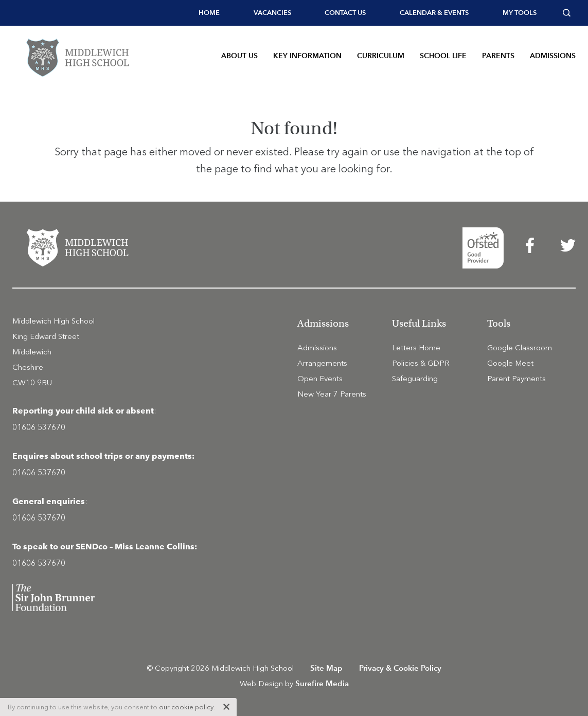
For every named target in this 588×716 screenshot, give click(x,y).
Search (569, 13)
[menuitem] (209, 13)
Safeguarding (415, 379)
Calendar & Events (434, 13)
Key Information (307, 56)
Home (209, 13)
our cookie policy (186, 707)
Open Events (320, 379)
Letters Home (416, 348)
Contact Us (345, 13)
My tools (520, 13)
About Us (239, 56)
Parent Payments (516, 379)
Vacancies (272, 13)
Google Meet (510, 363)
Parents (498, 56)
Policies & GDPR (421, 363)
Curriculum (381, 56)
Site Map (326, 668)
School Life (443, 56)
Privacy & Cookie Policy (400, 668)
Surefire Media (322, 683)
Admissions (553, 56)
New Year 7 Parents (332, 394)
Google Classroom (520, 348)
